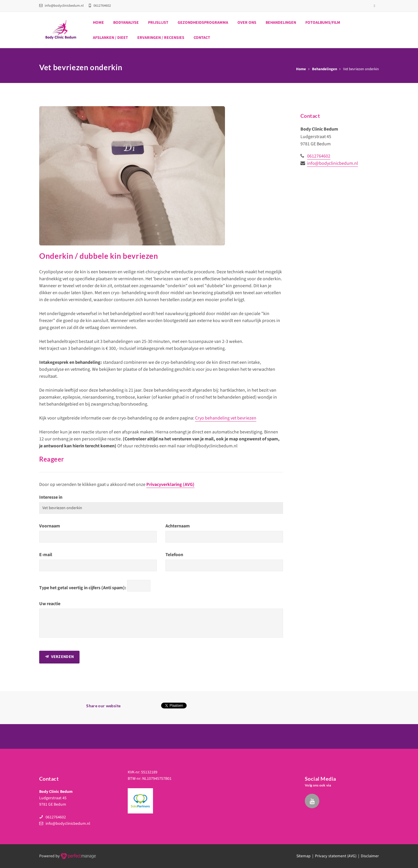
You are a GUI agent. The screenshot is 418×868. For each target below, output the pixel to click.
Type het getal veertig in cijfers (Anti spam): (83, 588)
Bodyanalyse (126, 23)
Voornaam (50, 526)
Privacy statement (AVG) (336, 856)
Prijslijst (158, 23)
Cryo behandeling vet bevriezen (226, 418)
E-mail (46, 555)
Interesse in (51, 497)
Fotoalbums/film (323, 23)
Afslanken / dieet (110, 38)
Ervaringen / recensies (161, 38)
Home (98, 23)
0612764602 (319, 156)
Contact (202, 38)
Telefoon (174, 555)
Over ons (247, 23)
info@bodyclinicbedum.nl (61, 6)
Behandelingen (281, 23)
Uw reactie (50, 604)
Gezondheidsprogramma (203, 23)
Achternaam (178, 526)
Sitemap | (306, 856)
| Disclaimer (368, 856)
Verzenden (59, 657)
